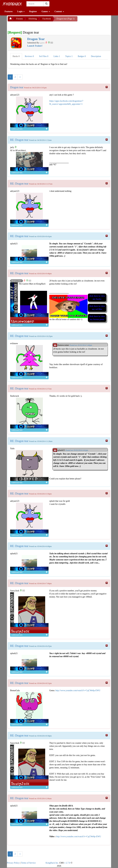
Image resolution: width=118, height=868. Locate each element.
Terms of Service (28, 863)
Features (9, 11)
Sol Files (44, 56)
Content (59, 11)
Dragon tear (17, 87)
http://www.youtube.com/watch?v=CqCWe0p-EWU (78, 690)
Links (57, 56)
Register (33, 11)
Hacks (16, 56)
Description (96, 56)
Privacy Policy (13, 863)
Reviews (29, 56)
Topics (69, 56)
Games (46, 11)
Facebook (47, 19)
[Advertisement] (32, 25)
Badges (82, 56)
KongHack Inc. (52, 863)
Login (21, 11)
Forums (20, 19)
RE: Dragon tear (20, 140)
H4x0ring (33, 19)
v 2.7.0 (67, 863)
